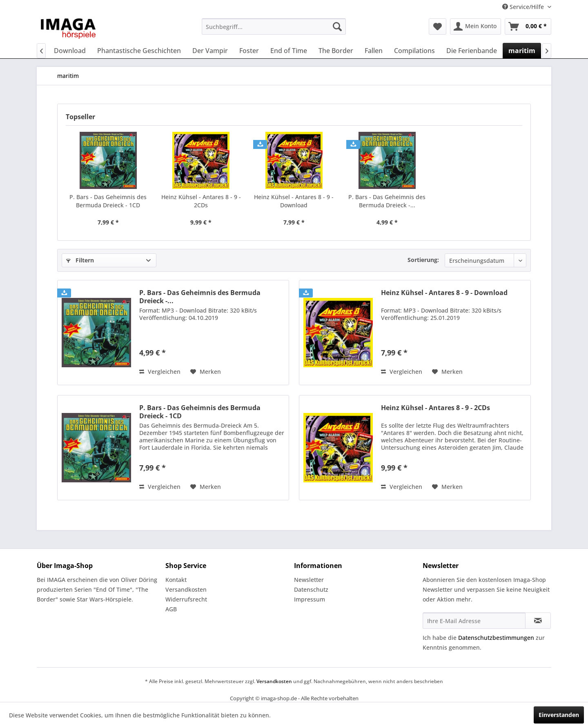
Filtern (80, 260)
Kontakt (176, 580)
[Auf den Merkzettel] (206, 372)
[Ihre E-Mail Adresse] (474, 621)
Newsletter (309, 580)
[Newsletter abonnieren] (538, 621)
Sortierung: (423, 260)
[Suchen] (337, 27)
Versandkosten (186, 589)
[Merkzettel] (438, 27)
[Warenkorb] (528, 27)
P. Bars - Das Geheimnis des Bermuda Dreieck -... (387, 201)
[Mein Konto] (476, 27)
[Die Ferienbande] (472, 51)
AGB (171, 609)
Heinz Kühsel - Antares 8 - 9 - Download (294, 201)
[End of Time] (289, 51)
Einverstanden (559, 715)
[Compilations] (414, 51)
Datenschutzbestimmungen (496, 638)
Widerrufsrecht (186, 599)
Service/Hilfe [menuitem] (524, 7)
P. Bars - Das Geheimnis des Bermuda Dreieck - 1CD (108, 201)
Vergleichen (160, 372)
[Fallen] (374, 51)
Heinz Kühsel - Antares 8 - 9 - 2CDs (201, 201)
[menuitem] (274, 27)
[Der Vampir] (210, 51)
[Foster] (249, 51)
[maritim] (522, 51)
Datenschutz (311, 589)
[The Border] (336, 51)
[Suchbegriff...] (274, 27)
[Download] (70, 51)
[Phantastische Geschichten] (139, 51)
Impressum (310, 599)
